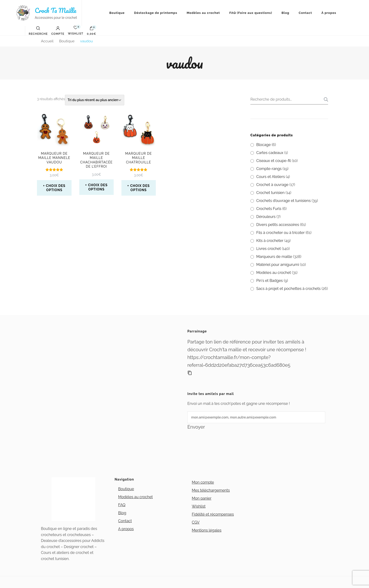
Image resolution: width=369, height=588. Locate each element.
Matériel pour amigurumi (278, 265)
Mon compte (203, 482)
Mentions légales (207, 530)
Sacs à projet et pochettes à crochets (288, 289)
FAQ (122, 505)
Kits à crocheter (270, 241)
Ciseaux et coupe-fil (274, 161)
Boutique (117, 13)
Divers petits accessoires (278, 225)
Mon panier (202, 498)
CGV (196, 522)
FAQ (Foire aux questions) (251, 13)
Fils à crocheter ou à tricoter (281, 233)
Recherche (325, 99)
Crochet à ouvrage (272, 185)
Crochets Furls (269, 209)
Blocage (263, 145)
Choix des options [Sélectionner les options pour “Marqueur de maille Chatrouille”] (140, 188)
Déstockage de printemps (156, 13)
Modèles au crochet (203, 13)
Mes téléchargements (211, 490)
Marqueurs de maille (274, 257)
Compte (58, 31)
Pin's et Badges (270, 281)
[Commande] (95, 100)
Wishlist (199, 506)
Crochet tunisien (270, 193)
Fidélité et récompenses (213, 514)
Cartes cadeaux (270, 153)
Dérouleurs (266, 217)
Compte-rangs (269, 169)
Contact (305, 13)
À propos (329, 13)
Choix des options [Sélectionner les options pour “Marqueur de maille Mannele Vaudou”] (56, 188)
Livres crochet (269, 249)
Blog (285, 13)
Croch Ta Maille (56, 10)
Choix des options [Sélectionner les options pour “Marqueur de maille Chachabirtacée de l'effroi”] (98, 187)
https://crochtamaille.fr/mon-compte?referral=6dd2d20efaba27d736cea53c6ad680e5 (239, 361)
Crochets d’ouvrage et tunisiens (283, 201)
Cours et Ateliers (271, 177)
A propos (126, 529)
